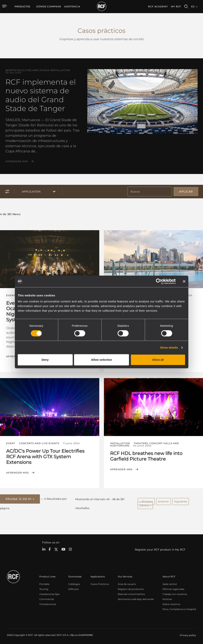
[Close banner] (184, 281)
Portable (44, 583)
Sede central (170, 583)
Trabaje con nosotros (175, 593)
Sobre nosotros (171, 603)
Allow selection (101, 360)
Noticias (167, 598)
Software (73, 588)
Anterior (163, 501)
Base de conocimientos (131, 593)
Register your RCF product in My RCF (160, 549)
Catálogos (74, 583)
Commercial (47, 598)
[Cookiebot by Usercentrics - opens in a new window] (159, 281)
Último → (145, 505)
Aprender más (17, 161)
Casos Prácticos (100, 583)
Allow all (158, 360)
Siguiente (181, 501)
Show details (169, 347)
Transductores (48, 603)
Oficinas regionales (173, 588)
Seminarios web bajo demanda (136, 598)
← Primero (146, 501)
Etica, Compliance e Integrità (179, 608)
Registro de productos (131, 588)
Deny (45, 360)
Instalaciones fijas (49, 593)
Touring (44, 588)
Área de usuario (127, 583)
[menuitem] (49, 7)
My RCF (176, 6)
